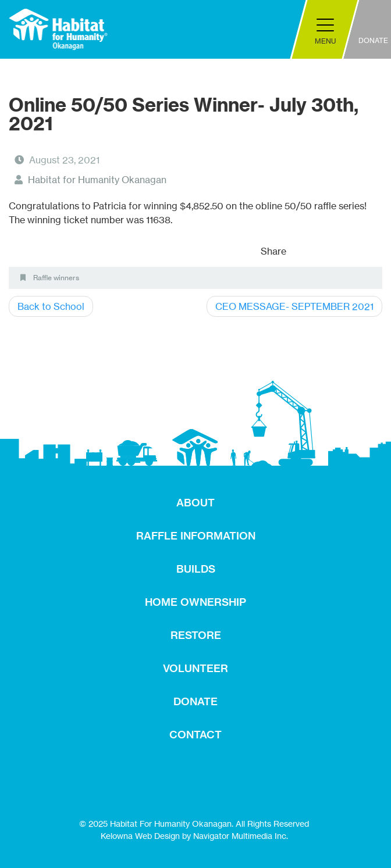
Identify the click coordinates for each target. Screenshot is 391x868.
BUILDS (196, 569)
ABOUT (195, 503)
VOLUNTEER (195, 668)
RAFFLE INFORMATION (196, 536)
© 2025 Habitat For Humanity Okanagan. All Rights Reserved (194, 824)
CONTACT (195, 735)
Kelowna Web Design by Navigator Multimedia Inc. (194, 836)
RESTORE (196, 635)
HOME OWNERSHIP (195, 602)
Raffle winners (56, 278)
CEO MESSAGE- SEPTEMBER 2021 (294, 306)
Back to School (51, 306)
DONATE (195, 701)
